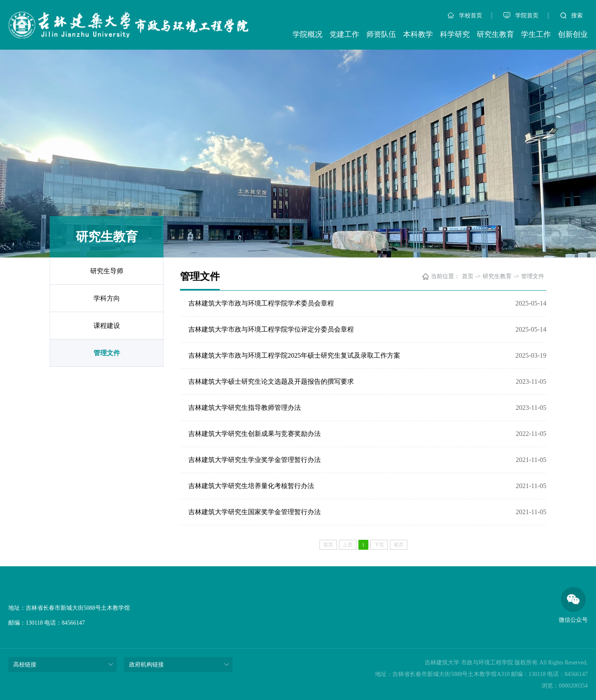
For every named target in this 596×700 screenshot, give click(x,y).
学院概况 (308, 34)
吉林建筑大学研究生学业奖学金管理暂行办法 (255, 460)
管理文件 (107, 353)
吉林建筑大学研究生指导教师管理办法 (245, 408)
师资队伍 (381, 34)
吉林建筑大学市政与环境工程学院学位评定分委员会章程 (271, 329)
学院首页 (521, 16)
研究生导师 (107, 271)
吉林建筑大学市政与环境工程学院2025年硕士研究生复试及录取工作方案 (294, 355)
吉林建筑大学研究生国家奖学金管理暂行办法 (255, 512)
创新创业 (573, 34)
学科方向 (107, 298)
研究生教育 (495, 34)
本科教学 (418, 34)
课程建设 (107, 326)
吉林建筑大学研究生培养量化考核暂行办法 (251, 486)
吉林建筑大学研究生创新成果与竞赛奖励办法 (255, 434)
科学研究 (455, 34)
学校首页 (465, 16)
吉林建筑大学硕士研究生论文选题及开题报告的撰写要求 (271, 381)
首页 (468, 276)
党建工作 (344, 34)
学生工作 (536, 34)
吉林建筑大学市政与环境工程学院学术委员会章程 (261, 303)
